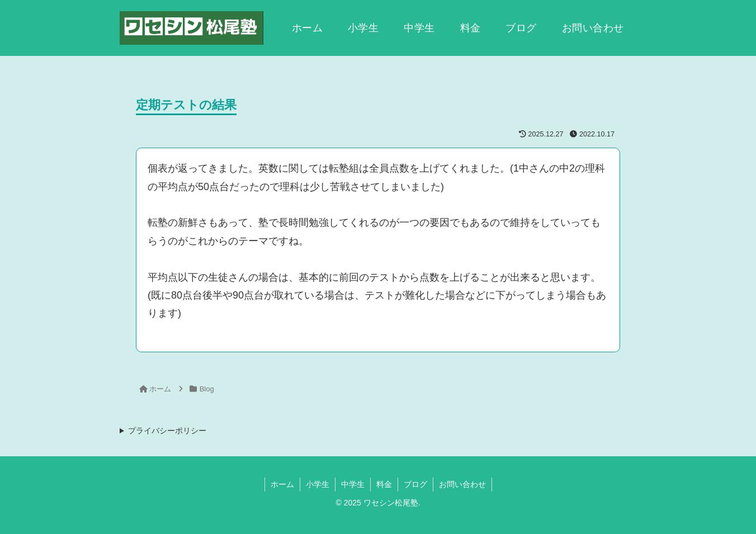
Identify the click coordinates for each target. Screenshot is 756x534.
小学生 (318, 484)
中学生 (353, 484)
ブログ (415, 484)
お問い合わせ (462, 484)
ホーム (282, 484)
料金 (384, 484)
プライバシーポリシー (167, 431)
